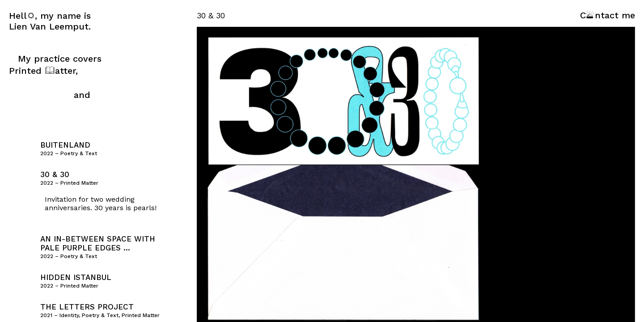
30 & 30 (55, 174)
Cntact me (608, 15)
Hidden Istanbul (76, 277)
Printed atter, (43, 71)
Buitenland (65, 145)
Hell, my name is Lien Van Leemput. (50, 21)
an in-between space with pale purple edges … (98, 243)
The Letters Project (87, 307)
